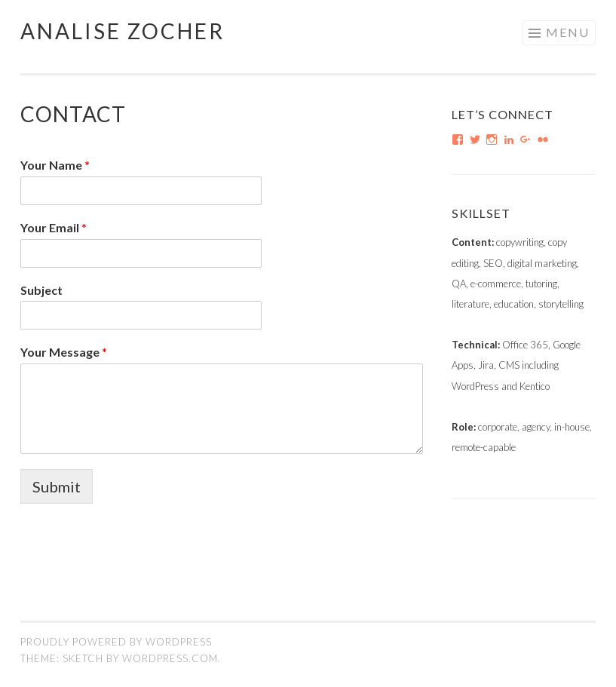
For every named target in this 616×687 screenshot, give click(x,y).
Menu (568, 32)
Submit (57, 486)
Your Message (64, 352)
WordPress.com (170, 658)
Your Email (54, 227)
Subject (41, 290)
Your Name (55, 165)
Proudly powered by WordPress (116, 642)
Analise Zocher (123, 31)
